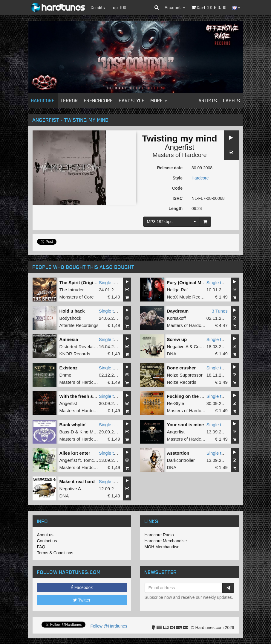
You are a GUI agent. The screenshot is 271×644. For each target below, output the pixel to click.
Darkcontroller (181, 460)
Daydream (178, 311)
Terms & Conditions (55, 553)
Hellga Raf (177, 290)
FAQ (41, 547)
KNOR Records (75, 354)
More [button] (159, 101)
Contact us (47, 541)
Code (177, 188)
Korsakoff (176, 318)
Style (178, 178)
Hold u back (72, 311)
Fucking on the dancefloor (195, 396)
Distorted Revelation (80, 347)
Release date (170, 168)
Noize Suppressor (185, 375)
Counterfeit (205, 347)
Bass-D (67, 432)
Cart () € (209, 7)
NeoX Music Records (188, 297)
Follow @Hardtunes (109, 626)
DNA (172, 354)
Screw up (177, 339)
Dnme (65, 375)
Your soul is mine (186, 425)
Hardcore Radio (159, 535)
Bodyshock (70, 318)
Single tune (110, 283)
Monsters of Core (77, 297)
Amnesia (69, 339)
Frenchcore (98, 101)
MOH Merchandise (162, 547)
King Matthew (93, 432)
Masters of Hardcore (179, 155)
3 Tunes (219, 311)
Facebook (82, 587)
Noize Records (182, 382)
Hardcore (43, 101)
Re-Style (176, 403)
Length (176, 208)
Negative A (178, 347)
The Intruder (72, 290)
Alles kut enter (75, 453)
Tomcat (90, 460)
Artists (208, 101)
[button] (157, 7)
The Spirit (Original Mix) (85, 283)
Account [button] (175, 7)
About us (45, 535)
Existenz (69, 368)
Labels (232, 101)
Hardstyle (132, 101)
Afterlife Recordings (79, 325)
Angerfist (180, 147)
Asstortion (178, 453)
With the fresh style (80, 396)
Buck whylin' (73, 425)
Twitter (82, 600)
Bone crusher (182, 368)
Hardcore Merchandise (166, 541)
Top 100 (119, 7)
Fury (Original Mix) (187, 283)
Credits (98, 7)
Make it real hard (77, 481)
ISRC (178, 198)
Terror (69, 101)
